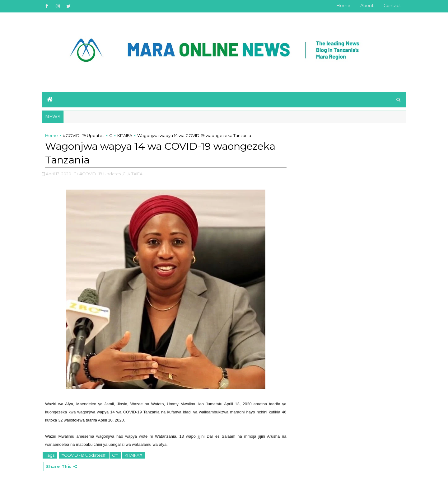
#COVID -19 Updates (84, 135)
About (367, 6)
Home (343, 6)
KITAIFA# (133, 455)
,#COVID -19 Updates (100, 174)
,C (124, 174)
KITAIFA (125, 135)
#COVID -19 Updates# (84, 455)
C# (115, 455)
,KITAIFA (135, 174)
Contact (392, 6)
